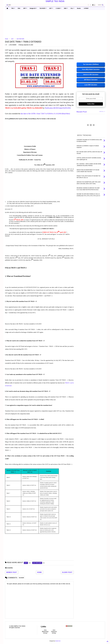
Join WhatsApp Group (45, 632)
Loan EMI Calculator (91, 85)
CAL (72, 8)
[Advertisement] (55, 24)
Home (7, 39)
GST (51, 8)
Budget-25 (33, 8)
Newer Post (12, 572)
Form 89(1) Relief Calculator (91, 69)
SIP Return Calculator (91, 80)
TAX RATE (43, 8)
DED (66, 8)
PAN (19, 8)
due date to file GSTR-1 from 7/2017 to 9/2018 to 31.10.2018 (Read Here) (45, 114)
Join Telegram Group (54, 632)
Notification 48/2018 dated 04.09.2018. (58, 108)
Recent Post (82, 112)
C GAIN (58, 8)
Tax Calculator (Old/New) (91, 64)
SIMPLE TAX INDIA (55, 1)
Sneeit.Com (58, 641)
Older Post (67, 572)
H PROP (86, 8)
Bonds (79, 8)
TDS (13, 8)
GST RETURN (20, 39)
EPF (25, 8)
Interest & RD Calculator (91, 75)
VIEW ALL (102, 112)
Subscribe (91, 104)
